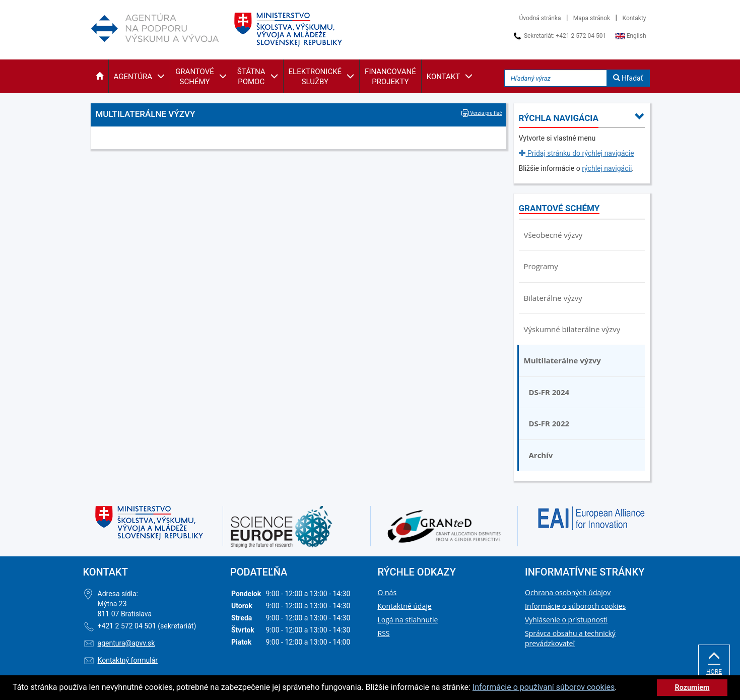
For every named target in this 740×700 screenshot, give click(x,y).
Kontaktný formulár (128, 660)
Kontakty (634, 18)
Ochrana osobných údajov (568, 592)
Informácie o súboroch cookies (575, 606)
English (631, 36)
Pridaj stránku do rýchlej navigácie (577, 153)
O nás (387, 592)
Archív (541, 455)
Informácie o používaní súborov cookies (544, 687)
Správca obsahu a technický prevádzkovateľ (570, 638)
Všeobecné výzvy (553, 235)
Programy (541, 266)
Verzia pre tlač (482, 113)
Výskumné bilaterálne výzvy (572, 329)
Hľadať (628, 78)
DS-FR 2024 (549, 392)
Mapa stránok (592, 18)
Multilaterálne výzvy (562, 360)
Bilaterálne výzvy (553, 298)
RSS (384, 633)
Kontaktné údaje (405, 606)
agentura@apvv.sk (126, 643)
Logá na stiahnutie (408, 620)
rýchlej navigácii (607, 168)
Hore (714, 663)
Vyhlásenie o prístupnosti (566, 620)
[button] (99, 76)
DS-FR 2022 (549, 423)
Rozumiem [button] (692, 688)
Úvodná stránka (540, 18)
